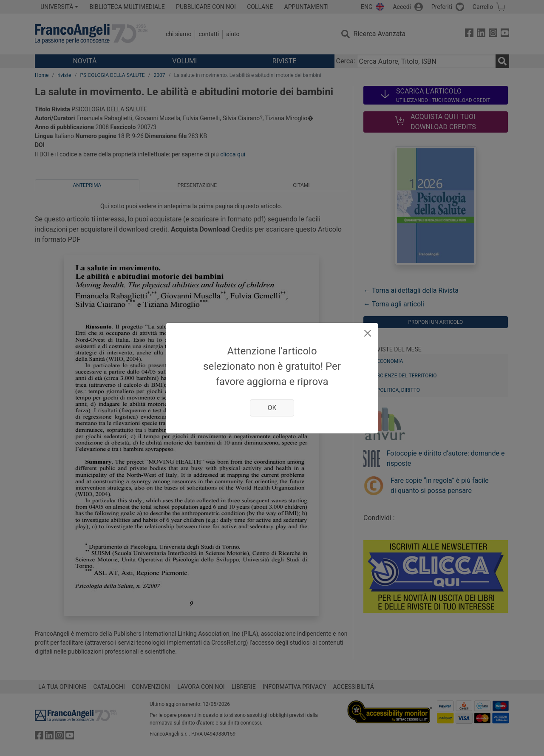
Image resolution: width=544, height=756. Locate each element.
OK (272, 408)
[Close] (368, 333)
